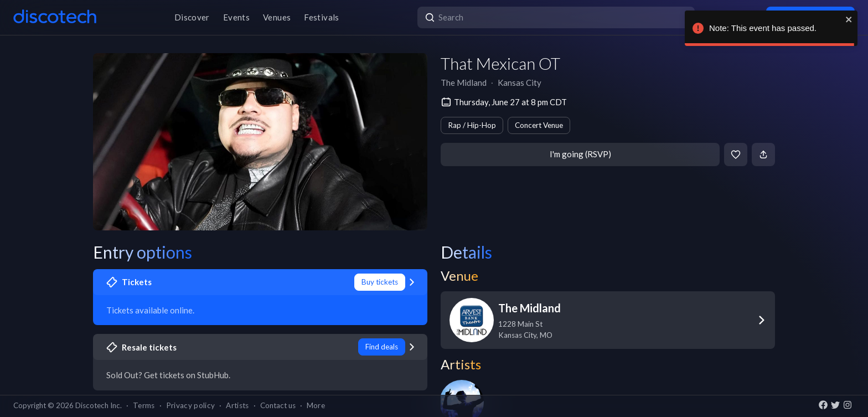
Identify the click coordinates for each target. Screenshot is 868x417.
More (316, 405)
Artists (237, 405)
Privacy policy (191, 405)
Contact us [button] (278, 405)
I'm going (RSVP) (580, 154)
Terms (144, 405)
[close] (849, 19)
